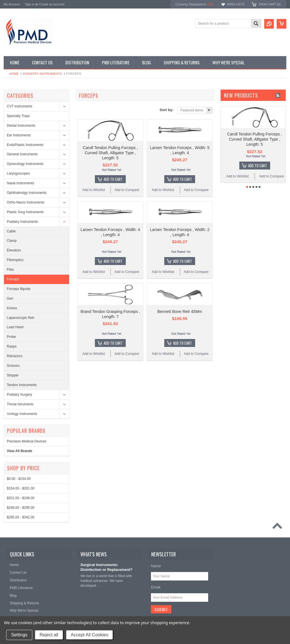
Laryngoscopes (18, 173)
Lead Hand (15, 327)
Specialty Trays (18, 116)
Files (10, 270)
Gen (10, 298)
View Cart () (270, 4)
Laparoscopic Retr (21, 318)
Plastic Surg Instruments (25, 212)
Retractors (15, 356)
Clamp (12, 241)
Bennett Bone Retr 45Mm (180, 312)
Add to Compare (127, 190)
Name (156, 566)
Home (14, 74)
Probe (11, 337)
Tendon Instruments (22, 385)
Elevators (14, 250)
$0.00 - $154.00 (19, 479)
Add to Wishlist (94, 190)
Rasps (12, 346)
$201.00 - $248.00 (21, 498)
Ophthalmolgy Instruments (27, 193)
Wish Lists (236, 4)
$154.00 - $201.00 (21, 488)
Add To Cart (113, 179)
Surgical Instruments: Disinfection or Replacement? (106, 567)
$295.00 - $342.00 (21, 517)
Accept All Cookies (90, 635)
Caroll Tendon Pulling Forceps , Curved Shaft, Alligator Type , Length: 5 (110, 153)
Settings (19, 635)
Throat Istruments (20, 404)
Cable (11, 231)
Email (156, 587)
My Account (12, 4)
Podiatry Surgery (19, 395)
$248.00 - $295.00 (21, 508)
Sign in (30, 4)
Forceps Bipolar (19, 289)
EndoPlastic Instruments (25, 145)
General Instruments (22, 154)
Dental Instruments (21, 126)
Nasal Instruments (21, 183)
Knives (12, 308)
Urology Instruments (22, 414)
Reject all (49, 635)
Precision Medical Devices (27, 441)
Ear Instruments (19, 135)
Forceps (13, 279)
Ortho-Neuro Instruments (26, 202)
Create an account (52, 4)
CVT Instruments (20, 106)
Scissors (13, 366)
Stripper (13, 375)
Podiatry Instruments (42, 74)
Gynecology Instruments (25, 164)
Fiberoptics (15, 260)
